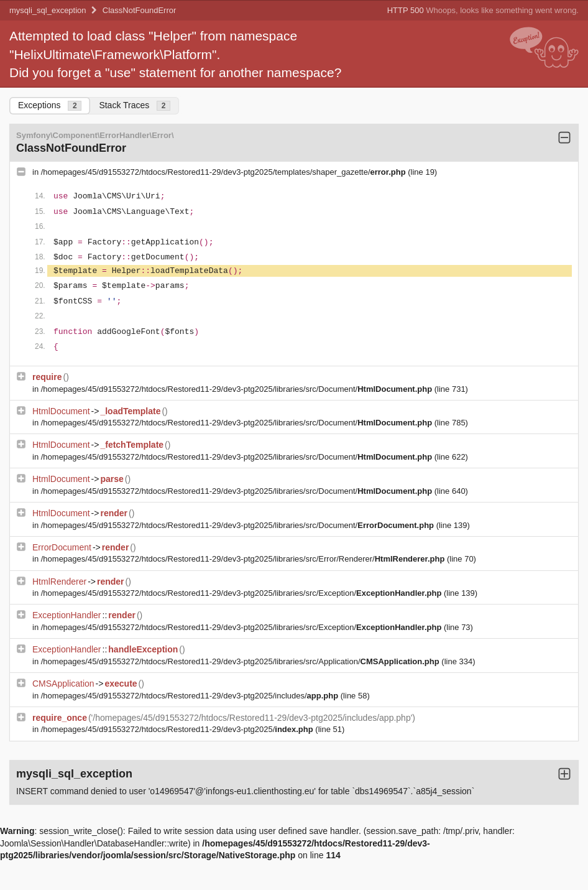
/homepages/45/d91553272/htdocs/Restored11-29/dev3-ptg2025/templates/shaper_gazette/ (224, 172)
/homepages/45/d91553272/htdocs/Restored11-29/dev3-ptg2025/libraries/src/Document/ (238, 389)
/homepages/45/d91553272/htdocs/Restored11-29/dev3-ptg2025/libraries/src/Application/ (241, 661)
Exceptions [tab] (50, 105)
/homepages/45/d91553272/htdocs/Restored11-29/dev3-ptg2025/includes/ (191, 696)
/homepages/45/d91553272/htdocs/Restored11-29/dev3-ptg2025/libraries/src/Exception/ (242, 593)
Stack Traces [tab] (135, 105)
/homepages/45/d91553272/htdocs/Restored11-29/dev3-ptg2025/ (178, 729)
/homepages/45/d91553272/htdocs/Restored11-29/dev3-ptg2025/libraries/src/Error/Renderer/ (244, 559)
